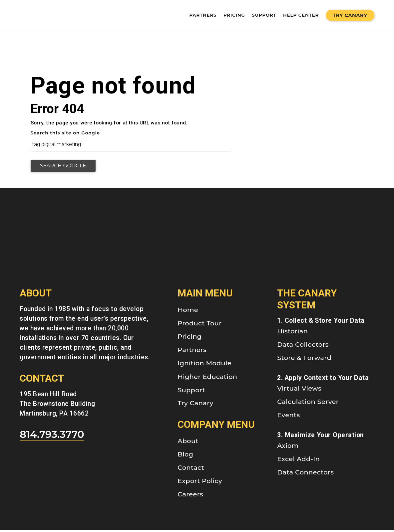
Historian (292, 333)
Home (188, 311)
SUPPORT (264, 15)
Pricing (190, 338)
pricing (234, 15)
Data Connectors (305, 474)
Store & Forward (304, 359)
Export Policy (200, 482)
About (188, 443)
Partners (192, 351)
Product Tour (199, 325)
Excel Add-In (298, 460)
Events (288, 417)
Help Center (301, 15)
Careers (190, 496)
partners (203, 15)
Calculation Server (308, 403)
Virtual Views (299, 390)
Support (191, 391)
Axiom (288, 447)
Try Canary (350, 15)
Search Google (66, 167)
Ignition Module (204, 365)
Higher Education (207, 378)
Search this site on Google (65, 133)
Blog (185, 456)
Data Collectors (303, 346)
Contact (191, 469)
